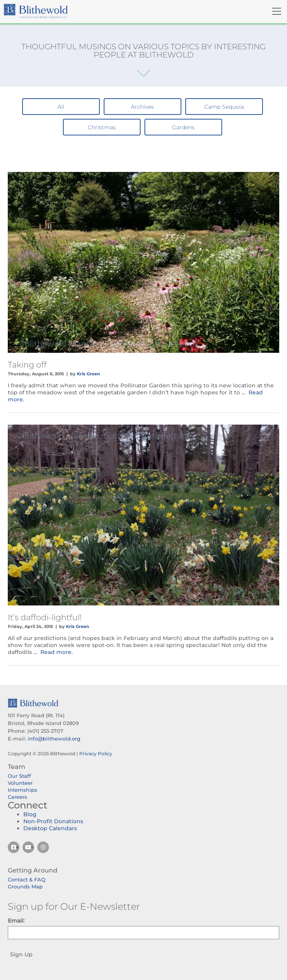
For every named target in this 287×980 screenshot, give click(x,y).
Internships (23, 790)
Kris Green (89, 374)
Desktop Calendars (50, 828)
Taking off (27, 365)
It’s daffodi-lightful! (45, 617)
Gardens (183, 127)
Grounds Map (25, 886)
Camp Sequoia (224, 107)
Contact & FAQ (27, 879)
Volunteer (20, 783)
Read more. (57, 652)
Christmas (102, 127)
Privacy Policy (96, 754)
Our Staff (19, 776)
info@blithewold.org (54, 739)
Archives (142, 107)
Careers (17, 797)
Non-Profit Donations (53, 821)
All (61, 107)
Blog (30, 814)
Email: (16, 921)
